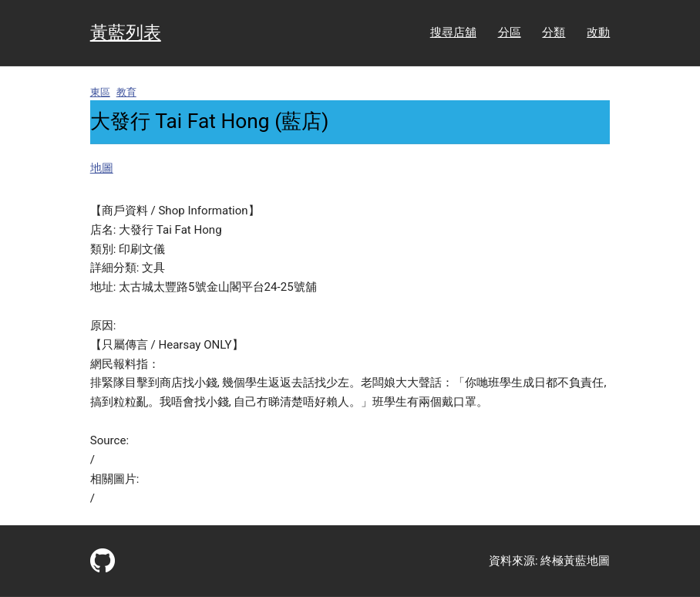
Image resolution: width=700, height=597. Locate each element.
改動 (598, 32)
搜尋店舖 (453, 32)
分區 (510, 32)
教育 (126, 92)
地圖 (102, 168)
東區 (100, 92)
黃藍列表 (126, 33)
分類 (554, 32)
